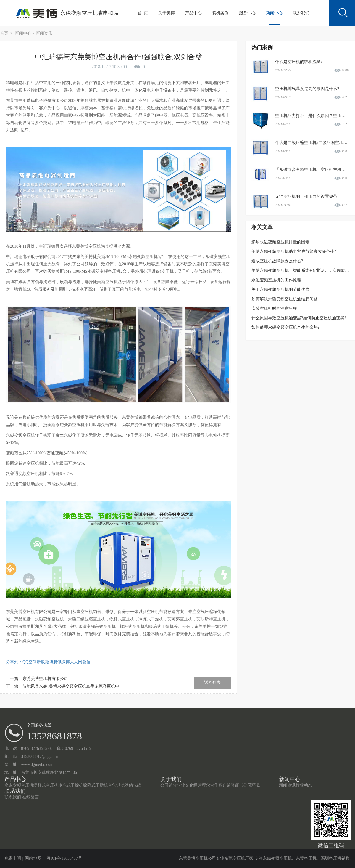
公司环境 (251, 785)
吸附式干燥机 (96, 785)
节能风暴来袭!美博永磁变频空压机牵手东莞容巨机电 (71, 686)
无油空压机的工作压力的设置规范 (306, 196)
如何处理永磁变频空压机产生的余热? (285, 327)
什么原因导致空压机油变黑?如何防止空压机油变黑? (299, 318)
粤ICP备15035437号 (64, 858)
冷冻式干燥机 (71, 785)
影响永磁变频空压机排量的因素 (280, 242)
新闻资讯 (44, 33)
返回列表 (212, 682)
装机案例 (220, 13)
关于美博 (167, 13)
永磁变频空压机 (19, 785)
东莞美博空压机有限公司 (45, 679)
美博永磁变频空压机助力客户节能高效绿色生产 (295, 252)
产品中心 (193, 13)
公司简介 (169, 785)
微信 (86, 662)
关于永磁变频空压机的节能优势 (280, 289)
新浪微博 (45, 662)
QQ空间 (30, 662)
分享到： (14, 662)
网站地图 (33, 858)
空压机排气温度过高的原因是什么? (307, 89)
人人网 (76, 662)
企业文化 (185, 785)
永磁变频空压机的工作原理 (276, 280)
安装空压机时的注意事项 (274, 308)
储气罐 (135, 785)
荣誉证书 (235, 785)
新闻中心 (274, 13)
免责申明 (13, 858)
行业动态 (304, 785)
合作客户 (218, 785)
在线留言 (30, 797)
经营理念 (202, 785)
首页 (5, 33)
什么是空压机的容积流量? (299, 62)
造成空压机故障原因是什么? (277, 261)
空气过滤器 (118, 785)
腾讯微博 (62, 662)
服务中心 (247, 13)
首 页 (143, 13)
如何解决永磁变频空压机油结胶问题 (285, 299)
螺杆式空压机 (46, 785)
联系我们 (301, 13)
